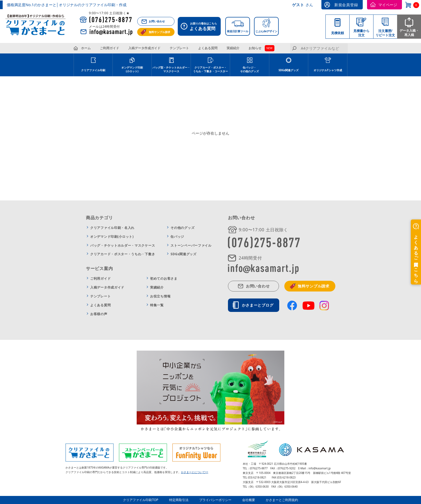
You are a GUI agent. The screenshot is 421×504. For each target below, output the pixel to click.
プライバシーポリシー (215, 500)
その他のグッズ (182, 228)
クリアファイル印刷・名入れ (112, 228)
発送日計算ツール (238, 31)
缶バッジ (177, 237)
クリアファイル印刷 (93, 70)
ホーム (86, 48)
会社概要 (249, 500)
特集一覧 (157, 305)
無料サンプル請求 (159, 32)
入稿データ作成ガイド (144, 48)
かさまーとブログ (258, 305)
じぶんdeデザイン (266, 31)
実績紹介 (233, 48)
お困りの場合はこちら (201, 27)
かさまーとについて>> (195, 472)
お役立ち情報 (160, 296)
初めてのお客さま (164, 278)
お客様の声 (99, 314)
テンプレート (179, 48)
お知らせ (255, 48)
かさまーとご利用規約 (282, 500)
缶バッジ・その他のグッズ (249, 69)
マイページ (388, 5)
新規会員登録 (346, 5)
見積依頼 (337, 33)
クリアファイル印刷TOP (141, 500)
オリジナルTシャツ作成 (328, 70)
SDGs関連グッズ (288, 70)
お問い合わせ (157, 21)
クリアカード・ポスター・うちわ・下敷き (123, 254)
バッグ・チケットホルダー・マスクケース (123, 245)
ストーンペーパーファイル (191, 245)
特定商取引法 (179, 500)
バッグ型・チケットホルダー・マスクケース (171, 69)
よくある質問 (208, 48)
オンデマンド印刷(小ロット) (132, 69)
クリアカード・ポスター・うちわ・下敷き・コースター (210, 69)
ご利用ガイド (110, 48)
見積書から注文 (361, 33)
